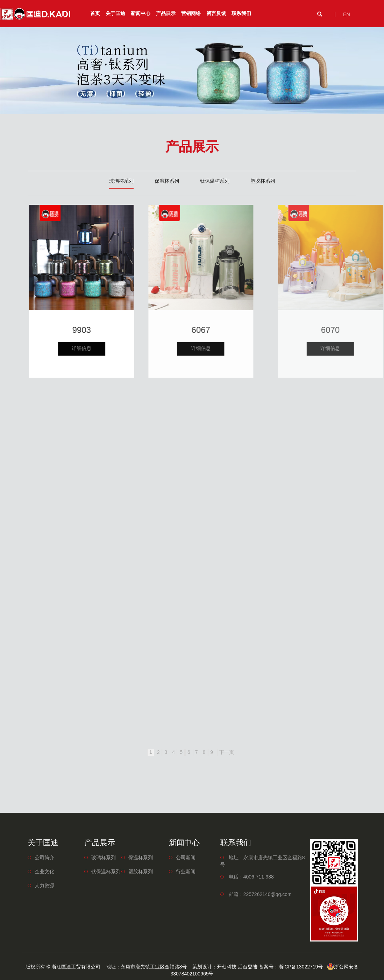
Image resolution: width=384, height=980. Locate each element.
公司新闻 (186, 858)
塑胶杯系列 (263, 181)
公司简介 (44, 858)
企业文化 (44, 872)
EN (346, 15)
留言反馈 (216, 14)
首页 (95, 14)
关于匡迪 (115, 14)
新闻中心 (141, 14)
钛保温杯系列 (215, 181)
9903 (94, 331)
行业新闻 (186, 872)
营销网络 (191, 14)
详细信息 (93, 349)
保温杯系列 (167, 181)
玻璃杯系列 (121, 181)
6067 (228, 331)
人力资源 (44, 886)
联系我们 (241, 14)
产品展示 (166, 14)
